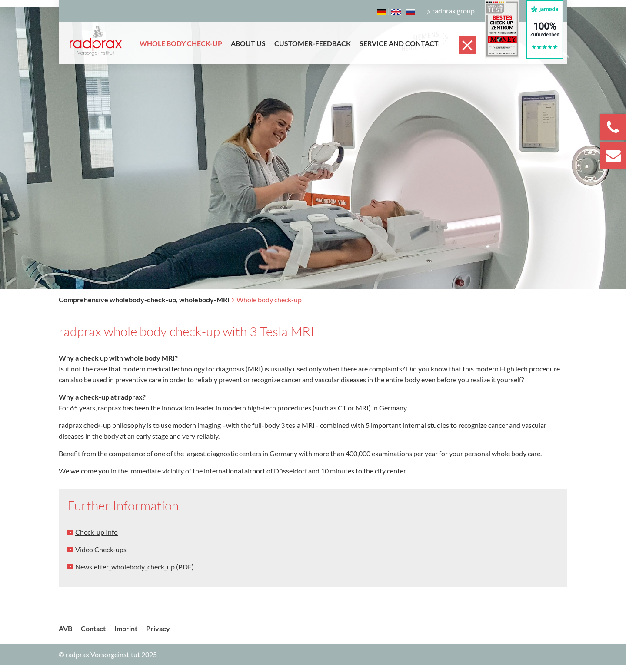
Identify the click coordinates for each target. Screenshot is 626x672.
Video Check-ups (101, 549)
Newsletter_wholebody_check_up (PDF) (135, 567)
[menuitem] (181, 50)
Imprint (126, 628)
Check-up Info (97, 532)
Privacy (158, 628)
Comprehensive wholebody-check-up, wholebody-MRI (144, 300)
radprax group (451, 11)
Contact (93, 628)
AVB (65, 628)
